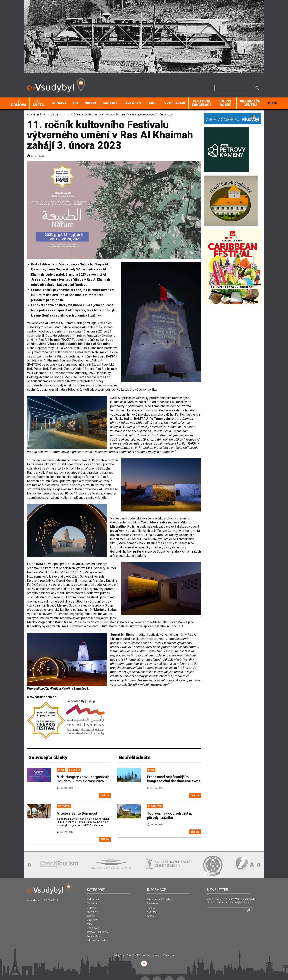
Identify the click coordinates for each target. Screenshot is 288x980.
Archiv (151, 916)
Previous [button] (29, 865)
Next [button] (259, 865)
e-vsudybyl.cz (35, 900)
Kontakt (151, 912)
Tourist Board (226, 103)
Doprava (58, 103)
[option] (59, 864)
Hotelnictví (85, 103)
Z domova (19, 103)
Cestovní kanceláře (202, 103)
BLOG (273, 103)
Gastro (110, 103)
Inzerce (151, 908)
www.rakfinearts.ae (42, 697)
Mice (153, 103)
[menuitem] (19, 103)
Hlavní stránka (36, 115)
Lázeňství (133, 103)
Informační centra (251, 103)
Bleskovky (153, 903)
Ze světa (38, 103)
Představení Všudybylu (160, 899)
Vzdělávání (175, 103)
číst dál (105, 795)
